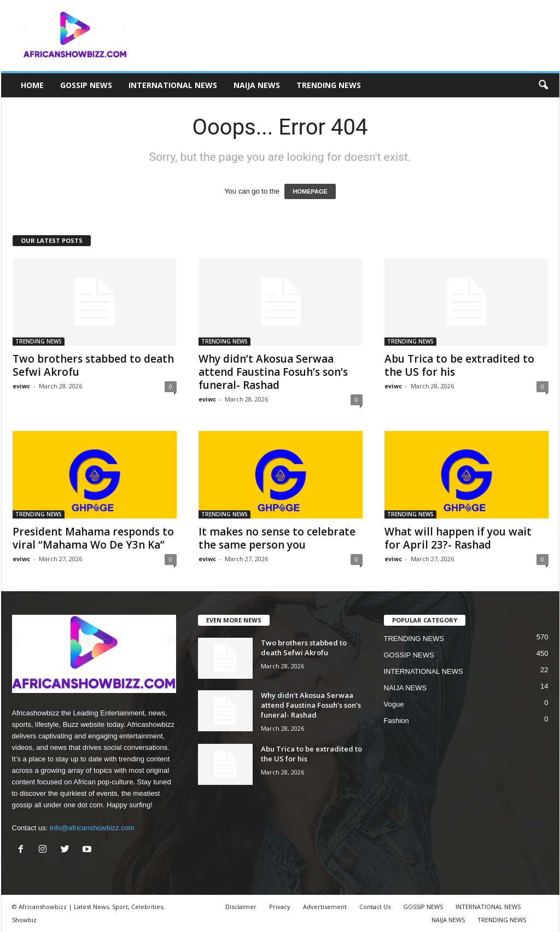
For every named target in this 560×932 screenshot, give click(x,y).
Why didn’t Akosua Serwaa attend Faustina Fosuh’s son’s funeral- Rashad (273, 372)
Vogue (394, 704)
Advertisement (325, 907)
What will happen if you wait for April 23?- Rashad (458, 538)
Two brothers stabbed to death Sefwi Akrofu (93, 365)
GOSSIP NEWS (86, 85)
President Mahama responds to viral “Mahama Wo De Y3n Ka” (93, 538)
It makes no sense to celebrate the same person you (277, 538)
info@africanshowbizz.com (92, 828)
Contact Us (375, 907)
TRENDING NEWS (329, 85)
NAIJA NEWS (257, 85)
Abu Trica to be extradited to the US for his (459, 365)
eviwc (21, 386)
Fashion (396, 721)
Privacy (280, 907)
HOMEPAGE (310, 191)
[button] (543, 85)
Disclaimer (241, 907)
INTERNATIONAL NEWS (173, 85)
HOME (32, 85)
